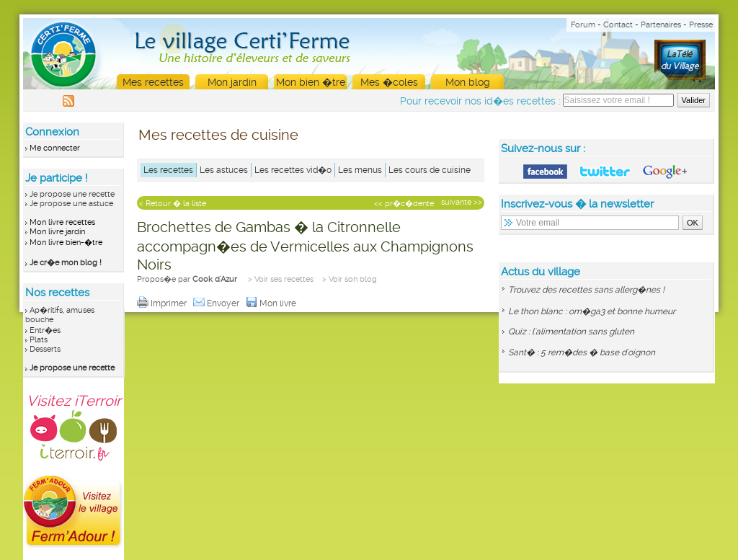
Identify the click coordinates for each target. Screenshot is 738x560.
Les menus (360, 170)
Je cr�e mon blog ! (66, 263)
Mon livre (272, 303)
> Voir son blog (350, 279)
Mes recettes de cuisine (218, 135)
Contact (618, 25)
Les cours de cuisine (430, 170)
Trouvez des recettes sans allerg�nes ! (586, 290)
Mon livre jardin (57, 232)
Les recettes (168, 170)
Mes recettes (153, 82)
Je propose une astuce (71, 204)
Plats (39, 340)
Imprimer (163, 303)
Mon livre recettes (62, 222)
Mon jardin (232, 82)
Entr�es (45, 330)
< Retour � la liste (173, 204)
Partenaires (661, 25)
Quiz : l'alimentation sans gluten (571, 332)
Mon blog (468, 82)
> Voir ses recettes (281, 279)
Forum (583, 25)
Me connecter (55, 148)
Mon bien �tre (311, 82)
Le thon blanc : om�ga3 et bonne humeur (592, 311)
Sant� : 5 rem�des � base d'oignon (582, 352)
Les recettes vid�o (293, 170)
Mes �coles (389, 82)
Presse (701, 25)
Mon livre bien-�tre (66, 243)
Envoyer (217, 303)
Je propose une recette (72, 194)
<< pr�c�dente (404, 204)
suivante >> (462, 202)
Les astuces (224, 170)
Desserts (45, 349)
